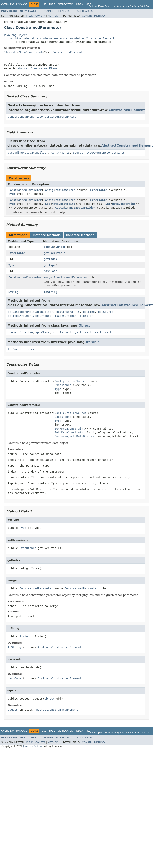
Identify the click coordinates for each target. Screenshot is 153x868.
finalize (26, 332)
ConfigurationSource (59, 190)
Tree (52, 4)
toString (51, 292)
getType (50, 265)
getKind (89, 312)
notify (58, 332)
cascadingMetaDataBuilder (28, 153)
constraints (60, 153)
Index (79, 4)
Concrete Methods (80, 235)
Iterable (11, 52)
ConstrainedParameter (25, 190)
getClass (43, 332)
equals (49, 247)
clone (12, 332)
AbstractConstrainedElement (39, 68)
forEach (14, 349)
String (13, 292)
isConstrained (65, 316)
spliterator (32, 349)
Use (44, 4)
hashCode (51, 271)
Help (88, 4)
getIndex (51, 259)
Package (22, 4)
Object (61, 247)
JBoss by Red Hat (33, 746)
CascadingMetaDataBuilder (75, 208)
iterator (86, 316)
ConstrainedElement (67, 52)
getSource (106, 312)
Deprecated (65, 4)
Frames (49, 11)
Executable (99, 190)
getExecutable (55, 253)
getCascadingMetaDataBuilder (30, 312)
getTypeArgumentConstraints (29, 316)
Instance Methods (46, 235)
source (78, 153)
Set (48, 204)
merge (48, 277)
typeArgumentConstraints (106, 153)
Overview (8, 4)
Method (53, 16)
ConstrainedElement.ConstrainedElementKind (42, 117)
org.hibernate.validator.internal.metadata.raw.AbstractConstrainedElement (62, 38)
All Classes (85, 11)
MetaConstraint (31, 52)
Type (12, 194)
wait (88, 332)
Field (30, 16)
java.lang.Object (15, 35)
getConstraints (68, 312)
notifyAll (74, 332)
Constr (40, 16)
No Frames (63, 11)
